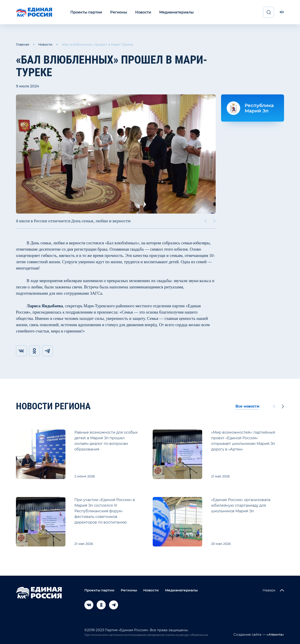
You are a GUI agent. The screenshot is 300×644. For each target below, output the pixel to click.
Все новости (247, 406)
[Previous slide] (206, 221)
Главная (23, 45)
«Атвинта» (275, 634)
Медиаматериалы (176, 12)
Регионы (119, 12)
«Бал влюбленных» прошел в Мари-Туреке (97, 45)
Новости (143, 12)
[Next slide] (215, 221)
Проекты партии (86, 12)
